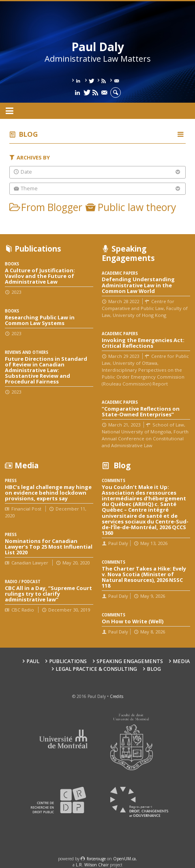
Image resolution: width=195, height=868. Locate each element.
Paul (33, 661)
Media (181, 661)
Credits (117, 696)
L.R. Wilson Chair (92, 865)
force (96, 859)
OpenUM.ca (124, 859)
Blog (28, 134)
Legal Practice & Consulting (96, 669)
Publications (68, 661)
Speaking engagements (130, 661)
